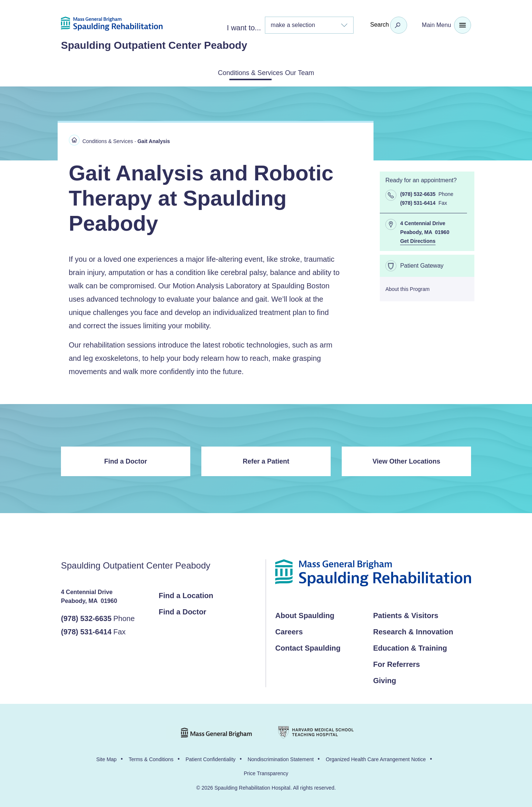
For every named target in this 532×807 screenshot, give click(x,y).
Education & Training (410, 647)
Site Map (106, 758)
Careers (289, 630)
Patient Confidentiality (210, 758)
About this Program (407, 288)
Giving (385, 679)
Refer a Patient (266, 460)
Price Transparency (266, 772)
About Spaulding (305, 614)
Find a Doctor (126, 460)
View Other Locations (406, 460)
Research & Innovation (413, 630)
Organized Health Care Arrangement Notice (376, 758)
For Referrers (397, 663)
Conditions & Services (241, 72)
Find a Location (186, 594)
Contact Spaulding (308, 647)
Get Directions (418, 240)
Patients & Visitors (406, 614)
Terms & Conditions (151, 758)
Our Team (311, 72)
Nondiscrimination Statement (281, 758)
